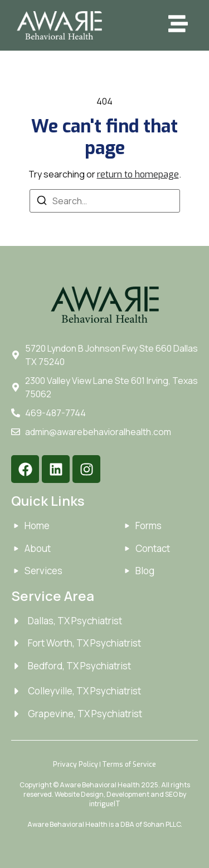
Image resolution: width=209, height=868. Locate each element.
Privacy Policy (76, 765)
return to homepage (138, 174)
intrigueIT (105, 804)
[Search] (42, 202)
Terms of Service (129, 765)
